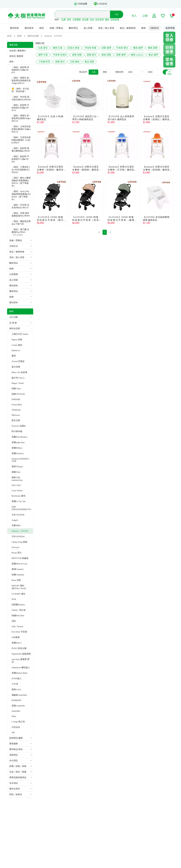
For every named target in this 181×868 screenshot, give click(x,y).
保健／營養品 (56, 28)
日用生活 (14, 246)
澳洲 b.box (16, 689)
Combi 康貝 (17, 345)
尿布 (69, 19)
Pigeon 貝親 (17, 340)
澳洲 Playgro (17, 467)
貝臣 (14, 621)
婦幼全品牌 (15, 328)
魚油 (92, 19)
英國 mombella (18, 706)
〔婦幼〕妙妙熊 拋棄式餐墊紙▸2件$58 (21, 150)
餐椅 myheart (137, 55)
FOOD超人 (17, 678)
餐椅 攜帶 (138, 48)
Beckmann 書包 (19, 496)
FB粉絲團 (80, 4)
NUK (14, 599)
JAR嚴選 (16, 637)
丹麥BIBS (16, 525)
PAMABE (16, 399)
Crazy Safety (17, 490)
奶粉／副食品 (16, 794)
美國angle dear (18, 442)
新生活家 (16, 420)
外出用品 (14, 761)
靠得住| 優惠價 (16, 56)
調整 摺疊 (77, 55)
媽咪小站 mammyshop (17, 479)
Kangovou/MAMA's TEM (20, 460)
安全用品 (14, 783)
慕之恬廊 (16, 367)
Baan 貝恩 (16, 580)
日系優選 (14, 274)
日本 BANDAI (18, 536)
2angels (15, 520)
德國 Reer (16, 472)
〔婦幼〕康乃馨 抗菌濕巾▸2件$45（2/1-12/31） (20, 232)
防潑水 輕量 (74, 48)
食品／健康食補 (128, 28)
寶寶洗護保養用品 (18, 777)
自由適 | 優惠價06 (18, 51)
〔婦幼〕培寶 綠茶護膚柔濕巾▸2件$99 (21, 214)
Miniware (16, 415)
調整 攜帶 (121, 55)
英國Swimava (18, 453)
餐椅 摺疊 (106, 55)
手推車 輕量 (90, 48)
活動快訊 (154, 28)
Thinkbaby (16, 410)
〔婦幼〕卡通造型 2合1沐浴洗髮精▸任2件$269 (21, 170)
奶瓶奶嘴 (115, 19)
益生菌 (85, 19)
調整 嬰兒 (92, 55)
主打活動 (14, 317)
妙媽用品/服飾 (16, 738)
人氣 (93, 72)
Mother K (16, 350)
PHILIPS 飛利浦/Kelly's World (19, 587)
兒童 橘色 (75, 62)
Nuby (14, 716)
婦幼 (42, 28)
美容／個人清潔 (106, 28)
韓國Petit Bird (18, 616)
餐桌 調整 (89, 62)
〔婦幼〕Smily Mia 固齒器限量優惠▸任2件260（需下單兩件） (21, 195)
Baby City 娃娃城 (19, 372)
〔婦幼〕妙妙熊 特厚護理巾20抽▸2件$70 (20, 70)
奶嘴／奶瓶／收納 (18, 766)
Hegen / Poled (18, 383)
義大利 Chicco (18, 378)
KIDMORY (17, 700)
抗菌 (63, 19)
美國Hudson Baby (20, 673)
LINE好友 (101, 4)
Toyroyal (15, 547)
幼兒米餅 (100, 19)
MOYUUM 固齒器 (20, 558)
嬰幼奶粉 (14, 28)
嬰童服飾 (14, 744)
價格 (105, 72)
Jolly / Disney (17, 626)
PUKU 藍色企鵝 (19, 648)
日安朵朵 (16, 727)
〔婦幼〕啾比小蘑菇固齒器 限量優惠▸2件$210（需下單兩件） (21, 182)
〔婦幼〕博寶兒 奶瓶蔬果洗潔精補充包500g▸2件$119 (21, 81)
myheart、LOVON (20, 531)
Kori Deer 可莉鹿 (19, 632)
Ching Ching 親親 (19, 542)
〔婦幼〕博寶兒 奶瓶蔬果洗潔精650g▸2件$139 (21, 118)
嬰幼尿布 (29, 28)
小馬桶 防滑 (44, 62)
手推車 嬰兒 (122, 48)
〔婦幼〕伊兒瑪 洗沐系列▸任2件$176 (20, 206)
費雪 (14, 356)
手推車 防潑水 (60, 55)
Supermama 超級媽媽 (21, 654)
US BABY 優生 (19, 594)
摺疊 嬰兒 (60, 62)
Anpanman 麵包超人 (21, 667)
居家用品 (14, 755)
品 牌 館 (13, 323)
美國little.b (16, 643)
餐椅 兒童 (58, 48)
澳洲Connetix (18, 569)
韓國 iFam (16, 389)
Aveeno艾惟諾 (18, 361)
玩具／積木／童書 (18, 772)
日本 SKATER (18, 515)
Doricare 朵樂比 (19, 426)
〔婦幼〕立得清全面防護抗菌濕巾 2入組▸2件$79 (21, 140)
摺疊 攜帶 (106, 48)
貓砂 (107, 19)
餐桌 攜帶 (153, 55)
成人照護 (88, 28)
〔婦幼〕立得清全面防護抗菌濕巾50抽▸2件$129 (21, 129)
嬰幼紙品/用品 (16, 749)
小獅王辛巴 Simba (20, 334)
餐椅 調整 (153, 48)
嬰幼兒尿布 (15, 789)
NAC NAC (16, 485)
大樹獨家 (77, 19)
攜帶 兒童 (43, 55)
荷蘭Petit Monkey (19, 437)
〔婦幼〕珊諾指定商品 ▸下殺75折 (21, 223)
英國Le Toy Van (19, 501)
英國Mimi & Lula (19, 564)
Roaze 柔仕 (17, 553)
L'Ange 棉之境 (18, 722)
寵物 (143, 28)
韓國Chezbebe (18, 575)
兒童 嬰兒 (43, 48)
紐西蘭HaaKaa (18, 605)
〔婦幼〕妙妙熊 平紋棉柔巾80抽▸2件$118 (20, 108)
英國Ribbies (17, 448)
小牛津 (15, 684)
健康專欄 (170, 28)
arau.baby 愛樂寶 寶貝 (21, 661)
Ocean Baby (17, 405)
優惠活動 (13, 45)
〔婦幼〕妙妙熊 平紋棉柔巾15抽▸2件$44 (20, 159)
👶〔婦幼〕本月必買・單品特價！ (20, 90)
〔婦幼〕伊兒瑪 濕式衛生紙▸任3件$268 (21, 98)
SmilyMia (16, 711)
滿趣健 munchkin (19, 695)
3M (13, 732)
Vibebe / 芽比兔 (19, 610)
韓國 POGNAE (18, 394)
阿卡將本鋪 (17, 431)
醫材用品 (73, 28)
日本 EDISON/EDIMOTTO (21, 508)
